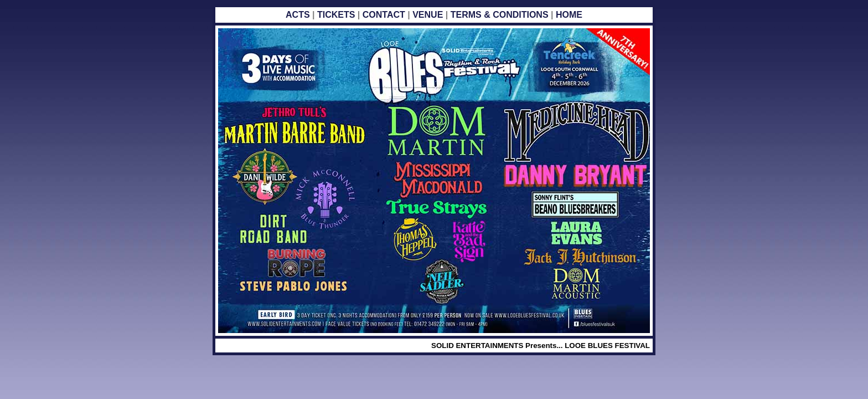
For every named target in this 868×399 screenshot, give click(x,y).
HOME (569, 15)
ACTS (299, 15)
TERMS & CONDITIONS (500, 15)
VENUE (428, 15)
